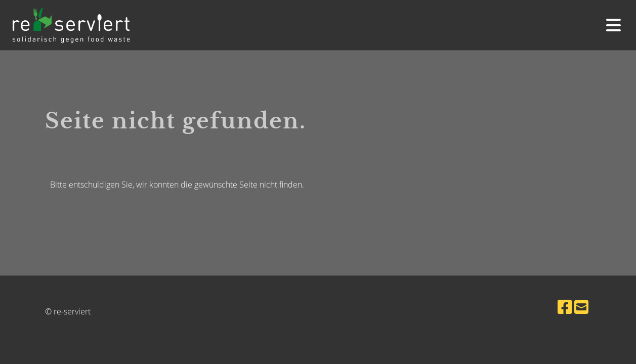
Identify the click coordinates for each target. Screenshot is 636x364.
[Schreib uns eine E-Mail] (581, 307)
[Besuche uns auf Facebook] (565, 307)
